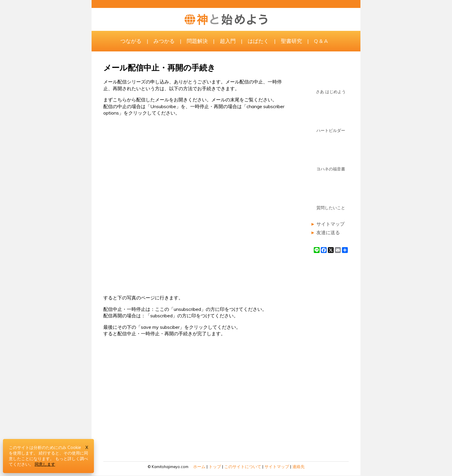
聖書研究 (291, 41)
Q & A (321, 41)
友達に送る (328, 232)
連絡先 (298, 467)
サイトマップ (330, 224)
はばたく (258, 41)
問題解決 (197, 41)
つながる (131, 41)
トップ (215, 467)
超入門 (228, 41)
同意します (45, 464)
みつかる (164, 41)
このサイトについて (243, 467)
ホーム (199, 467)
